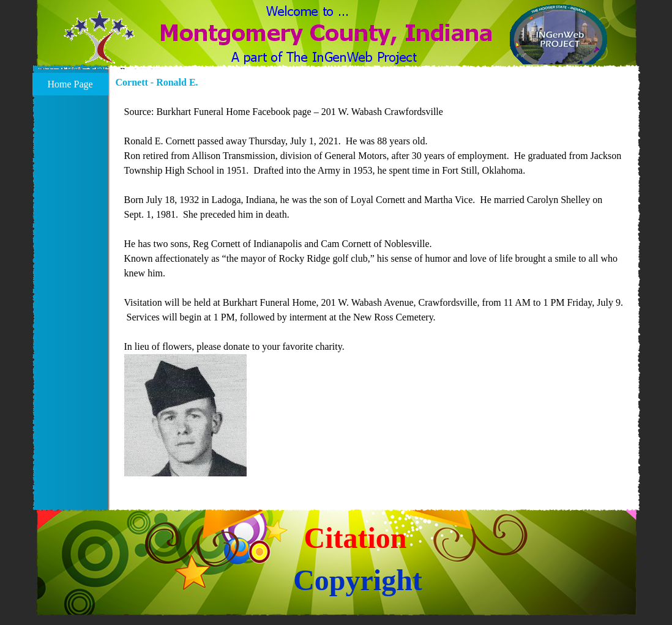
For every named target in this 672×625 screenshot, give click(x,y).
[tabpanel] (375, 292)
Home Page (70, 84)
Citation (356, 538)
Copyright (358, 580)
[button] (99, 45)
